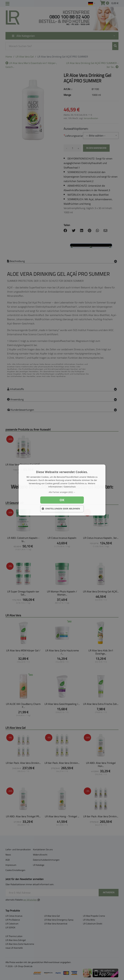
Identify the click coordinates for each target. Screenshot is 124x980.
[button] (62, 492)
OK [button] (62, 500)
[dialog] (62, 490)
